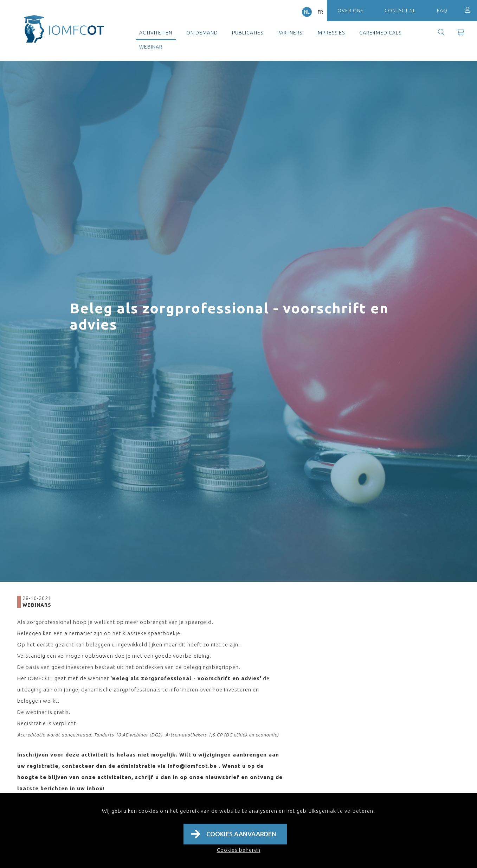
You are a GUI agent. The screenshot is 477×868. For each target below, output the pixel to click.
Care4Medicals (380, 33)
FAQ (442, 11)
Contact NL (400, 11)
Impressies (331, 33)
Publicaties (248, 33)
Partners (290, 33)
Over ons (350, 11)
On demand (202, 33)
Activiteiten (156, 33)
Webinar (151, 47)
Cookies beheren (239, 850)
